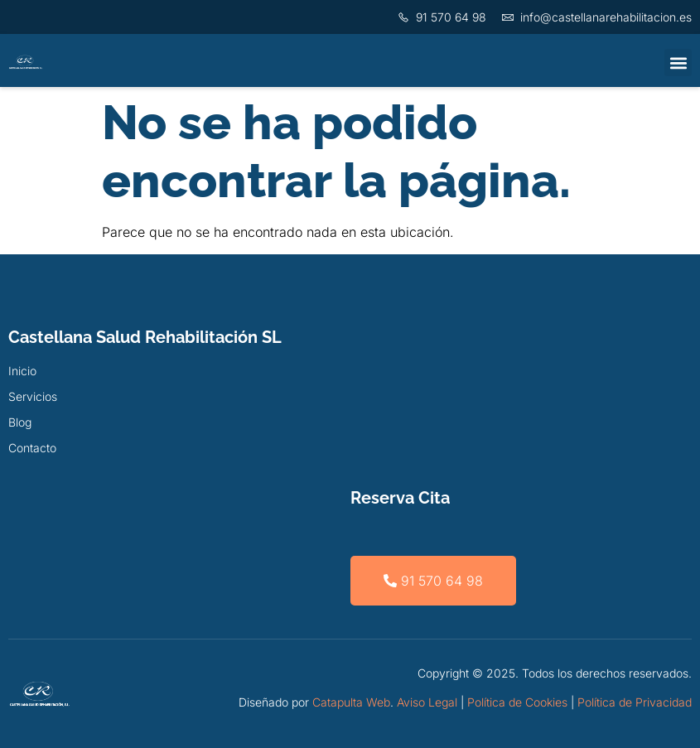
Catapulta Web (351, 702)
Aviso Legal (427, 702)
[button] (678, 63)
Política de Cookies (517, 702)
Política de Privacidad (635, 702)
